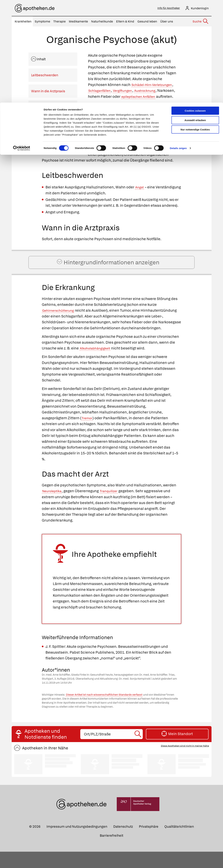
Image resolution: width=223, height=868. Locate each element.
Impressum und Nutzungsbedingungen (77, 843)
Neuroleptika (53, 507)
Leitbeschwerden (45, 76)
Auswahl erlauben (195, 18)
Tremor (88, 434)
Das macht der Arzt (46, 124)
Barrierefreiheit (111, 852)
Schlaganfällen (101, 92)
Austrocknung (153, 92)
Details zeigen (178, 46)
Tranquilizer (113, 507)
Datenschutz (123, 843)
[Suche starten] (138, 750)
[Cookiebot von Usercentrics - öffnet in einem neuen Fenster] (22, 46)
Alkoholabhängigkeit (97, 365)
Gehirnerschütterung (60, 321)
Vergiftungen (128, 92)
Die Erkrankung (43, 108)
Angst (140, 194)
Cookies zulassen (195, 8)
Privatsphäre (149, 843)
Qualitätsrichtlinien (179, 843)
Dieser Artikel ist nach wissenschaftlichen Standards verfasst (104, 711)
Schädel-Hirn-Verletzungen (155, 86)
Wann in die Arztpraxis (48, 92)
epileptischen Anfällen (160, 98)
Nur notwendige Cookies (195, 27)
